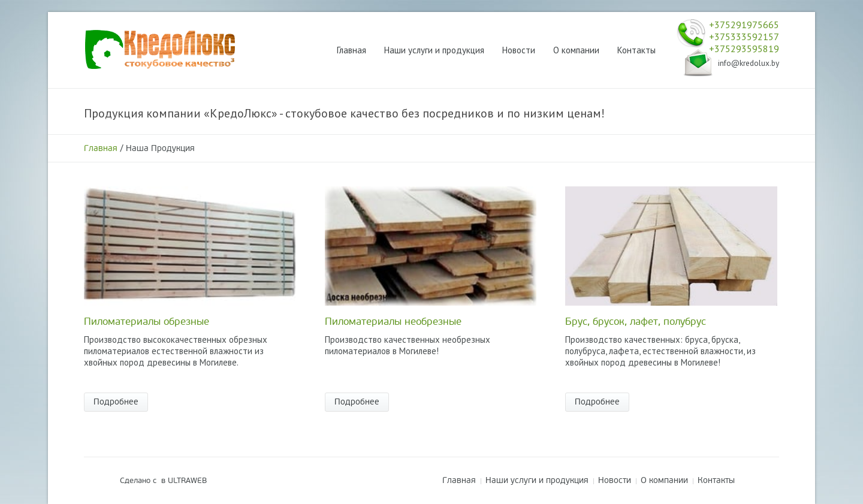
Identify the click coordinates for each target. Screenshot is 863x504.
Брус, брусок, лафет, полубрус (636, 322)
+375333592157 (744, 37)
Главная (101, 148)
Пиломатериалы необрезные (393, 322)
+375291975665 (744, 25)
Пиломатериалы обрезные (147, 322)
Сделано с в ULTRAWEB (163, 481)
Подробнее (116, 402)
